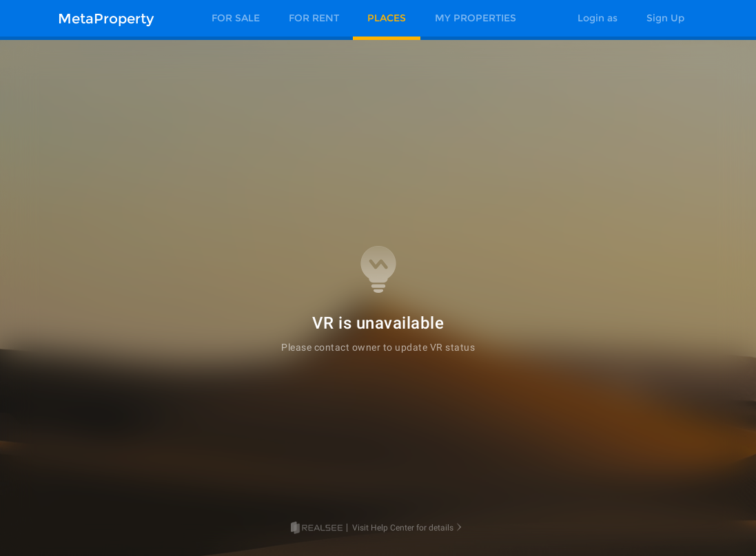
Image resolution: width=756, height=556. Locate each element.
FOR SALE (236, 18)
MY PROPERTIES (476, 18)
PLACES (387, 18)
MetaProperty (106, 19)
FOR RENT (314, 18)
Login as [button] (597, 18)
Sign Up (665, 18)
